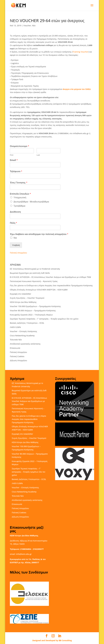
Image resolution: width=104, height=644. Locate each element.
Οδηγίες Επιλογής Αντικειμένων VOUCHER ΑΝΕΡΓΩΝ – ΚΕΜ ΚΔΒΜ (39, 290)
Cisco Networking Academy (22, 336)
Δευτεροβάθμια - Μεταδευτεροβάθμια (31, 202)
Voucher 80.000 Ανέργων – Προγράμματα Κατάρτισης (33, 310)
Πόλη (13, 223)
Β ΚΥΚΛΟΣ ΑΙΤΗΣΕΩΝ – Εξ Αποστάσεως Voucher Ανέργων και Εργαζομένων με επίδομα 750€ (50, 277)
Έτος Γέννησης (19, 183)
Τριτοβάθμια (19, 206)
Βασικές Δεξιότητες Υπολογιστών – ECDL (27, 323)
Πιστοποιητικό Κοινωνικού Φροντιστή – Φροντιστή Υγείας (34, 281)
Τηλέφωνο (16, 171)
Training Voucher (80, 52)
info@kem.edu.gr (24, 554)
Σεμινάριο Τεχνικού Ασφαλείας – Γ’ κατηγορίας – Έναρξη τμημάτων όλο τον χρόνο (44, 319)
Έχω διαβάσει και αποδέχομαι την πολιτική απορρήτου (39, 234)
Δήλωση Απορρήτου (18, 360)
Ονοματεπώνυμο (19, 146)
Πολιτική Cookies (17, 356)
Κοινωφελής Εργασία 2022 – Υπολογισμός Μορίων (31, 315)
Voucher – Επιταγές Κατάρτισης (23, 331)
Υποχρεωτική (20, 197)
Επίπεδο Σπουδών (20, 194)
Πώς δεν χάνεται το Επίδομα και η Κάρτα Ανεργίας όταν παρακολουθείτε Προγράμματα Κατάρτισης (51, 285)
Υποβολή (16, 245)
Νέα (34, 26)
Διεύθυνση (15, 212)
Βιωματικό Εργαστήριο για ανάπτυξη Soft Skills (30, 273)
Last (38, 155)
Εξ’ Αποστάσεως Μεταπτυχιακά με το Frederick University (35, 269)
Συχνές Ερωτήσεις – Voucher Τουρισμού (27, 298)
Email (14, 160)
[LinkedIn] (60, 636)
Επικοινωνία (15, 348)
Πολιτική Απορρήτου (18, 253)
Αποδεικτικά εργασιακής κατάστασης (25, 344)
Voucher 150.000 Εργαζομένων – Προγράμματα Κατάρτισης (35, 306)
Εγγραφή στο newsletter (21, 294)
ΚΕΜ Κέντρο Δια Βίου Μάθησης (23, 302)
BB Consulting (65, 640)
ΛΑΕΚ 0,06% (15, 327)
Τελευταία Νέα (16, 340)
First (12, 155)
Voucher (27, 26)
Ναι (15, 238)
